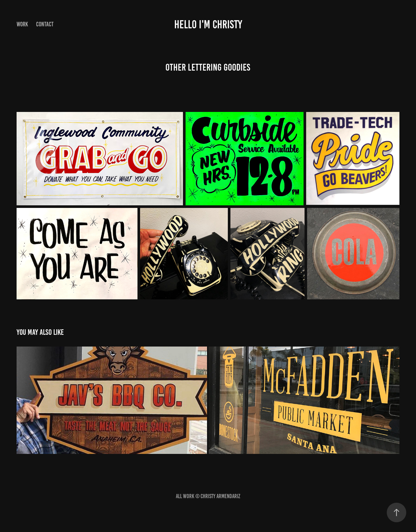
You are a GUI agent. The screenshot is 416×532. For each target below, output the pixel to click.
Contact (45, 24)
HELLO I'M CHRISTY (208, 24)
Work (22, 24)
